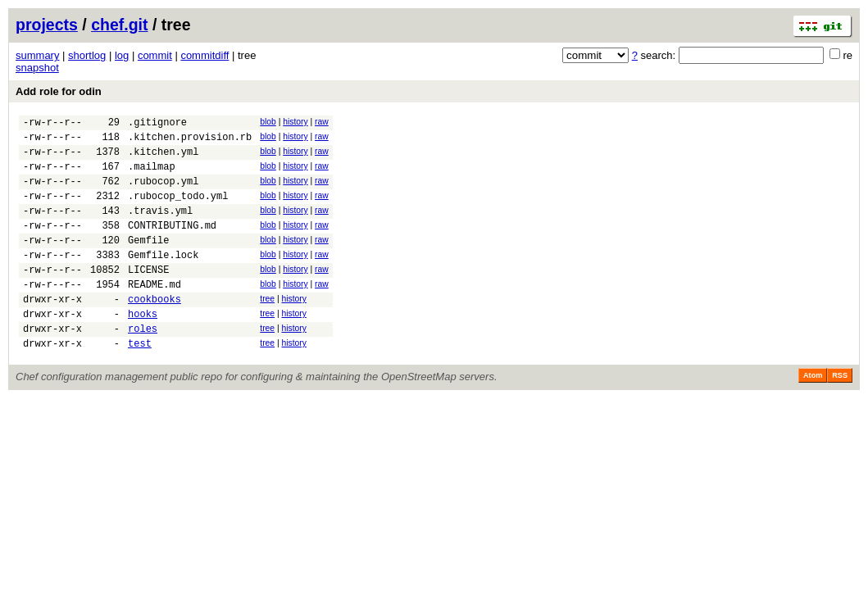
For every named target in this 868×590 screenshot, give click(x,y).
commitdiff (205, 55)
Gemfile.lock (163, 279)
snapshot (37, 68)
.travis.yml (160, 227)
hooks (143, 348)
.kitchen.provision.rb (190, 141)
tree (267, 328)
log (122, 55)
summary (37, 55)
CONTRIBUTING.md (172, 245)
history (295, 122)
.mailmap (152, 176)
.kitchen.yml (163, 159)
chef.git (119, 25)
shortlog (87, 55)
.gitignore (157, 124)
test (140, 382)
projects (47, 25)
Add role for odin (59, 91)
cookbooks (155, 331)
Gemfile (148, 262)
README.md (155, 313)
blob (268, 122)
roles (143, 365)
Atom (813, 415)
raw (322, 122)
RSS (840, 415)
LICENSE (148, 296)
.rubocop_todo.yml (178, 210)
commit (155, 55)
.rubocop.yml (163, 193)
